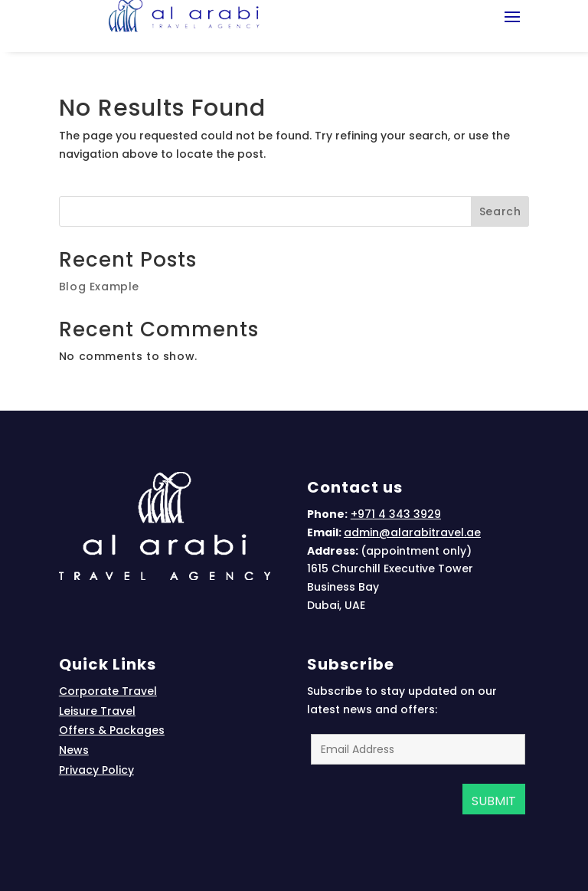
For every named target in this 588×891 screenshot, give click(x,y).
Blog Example (99, 287)
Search (500, 211)
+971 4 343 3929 (396, 514)
